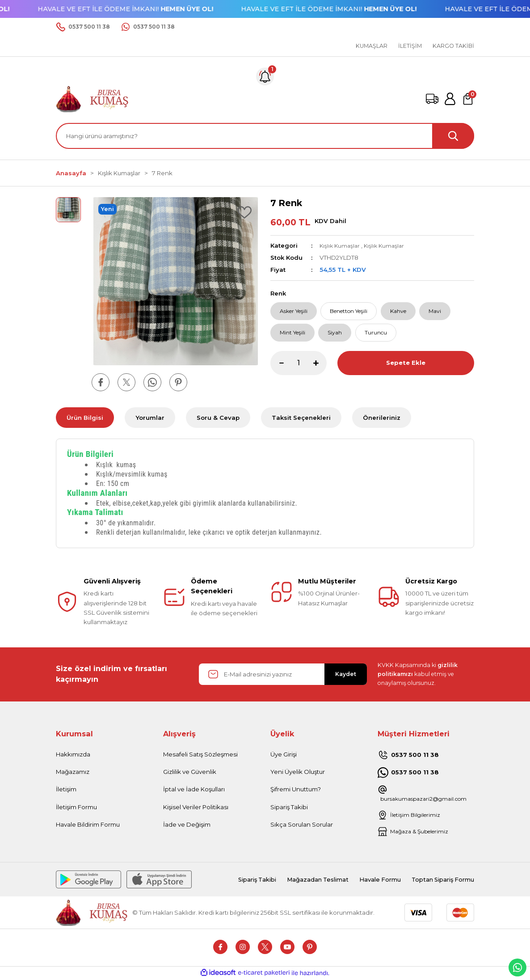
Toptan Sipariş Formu (438, 880)
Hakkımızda (73, 754)
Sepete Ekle (406, 367)
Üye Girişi (284, 754)
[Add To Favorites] (244, 212)
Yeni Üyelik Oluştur (298, 772)
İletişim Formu (76, 807)
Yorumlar (150, 418)
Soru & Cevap (218, 418)
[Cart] (468, 99)
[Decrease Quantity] (277, 367)
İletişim (66, 789)
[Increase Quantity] (320, 367)
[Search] (265, 136)
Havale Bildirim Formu (88, 824)
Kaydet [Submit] (346, 674)
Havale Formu (368, 880)
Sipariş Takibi (289, 807)
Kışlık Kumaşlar (341, 245)
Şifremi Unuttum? (296, 789)
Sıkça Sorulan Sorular (302, 824)
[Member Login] (450, 99)
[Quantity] (299, 367)
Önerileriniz (382, 418)
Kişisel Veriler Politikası (196, 807)
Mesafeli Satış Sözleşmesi (200, 754)
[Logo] (93, 98)
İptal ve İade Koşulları (194, 789)
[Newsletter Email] (283, 674)
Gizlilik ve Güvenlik (190, 772)
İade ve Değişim (187, 824)
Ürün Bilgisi (85, 418)
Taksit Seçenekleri (301, 418)
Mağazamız (73, 772)
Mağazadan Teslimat (300, 880)
